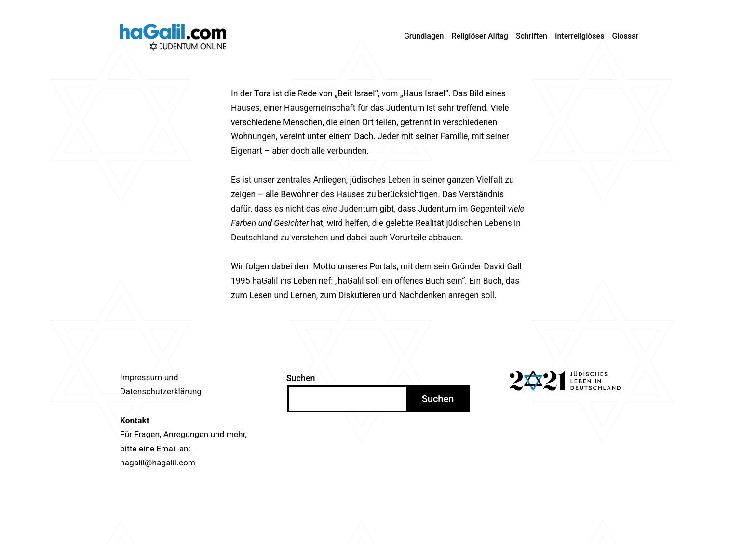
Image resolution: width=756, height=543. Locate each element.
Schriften (532, 36)
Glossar (625, 36)
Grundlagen (424, 36)
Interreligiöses (580, 36)
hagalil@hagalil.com (158, 463)
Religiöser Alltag (480, 36)
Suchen (301, 378)
